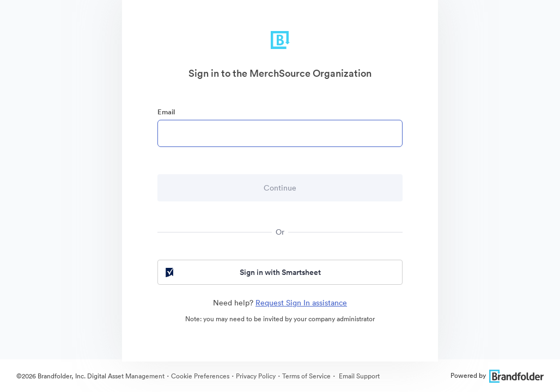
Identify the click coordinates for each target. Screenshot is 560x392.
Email (166, 112)
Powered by (497, 375)
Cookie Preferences (200, 376)
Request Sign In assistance (301, 303)
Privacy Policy (256, 376)
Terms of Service (306, 376)
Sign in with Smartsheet (242, 272)
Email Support (358, 376)
